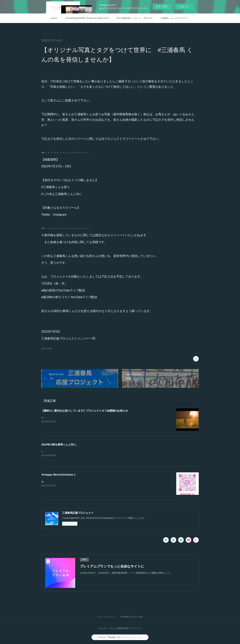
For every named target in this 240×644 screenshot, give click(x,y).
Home (54, 18)
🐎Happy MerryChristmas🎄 (59, 475)
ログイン (184, 7)
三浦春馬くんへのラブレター (174, 18)
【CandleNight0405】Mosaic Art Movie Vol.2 (87, 18)
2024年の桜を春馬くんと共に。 (60, 444)
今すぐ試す (162, 6)
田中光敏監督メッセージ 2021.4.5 (135, 18)
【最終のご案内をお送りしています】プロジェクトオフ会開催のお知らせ (85, 411)
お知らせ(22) (47, 349)
